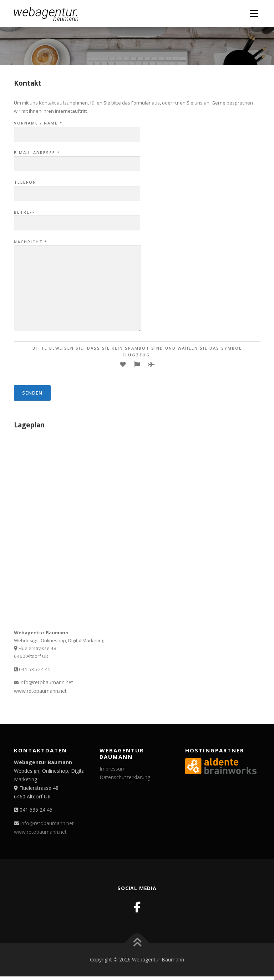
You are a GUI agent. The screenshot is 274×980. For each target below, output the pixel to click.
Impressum (113, 769)
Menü (254, 13)
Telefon (77, 188)
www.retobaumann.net (40, 691)
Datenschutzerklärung (125, 777)
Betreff (77, 218)
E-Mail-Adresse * (77, 158)
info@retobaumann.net (46, 682)
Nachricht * (77, 286)
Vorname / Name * (77, 129)
